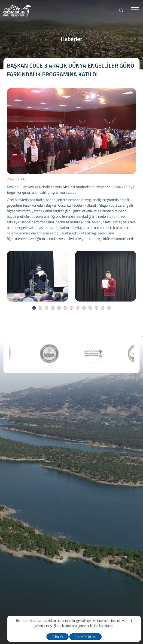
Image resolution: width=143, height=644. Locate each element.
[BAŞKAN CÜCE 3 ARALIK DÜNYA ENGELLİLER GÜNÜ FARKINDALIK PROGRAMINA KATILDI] (38, 276)
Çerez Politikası (85, 637)
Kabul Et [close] (58, 637)
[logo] (17, 11)
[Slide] (34, 308)
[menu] (135, 10)
